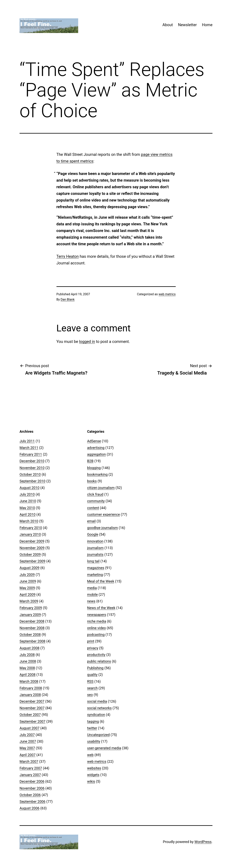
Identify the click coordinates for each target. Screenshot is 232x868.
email (91, 521)
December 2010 (32, 461)
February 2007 (31, 768)
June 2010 (28, 501)
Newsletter (187, 25)
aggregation (97, 454)
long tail (93, 561)
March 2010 (29, 521)
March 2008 (29, 681)
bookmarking (97, 474)
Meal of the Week (101, 581)
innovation (95, 541)
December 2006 (32, 781)
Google (93, 534)
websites (94, 768)
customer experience (104, 514)
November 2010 (32, 468)
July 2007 (27, 735)
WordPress (203, 842)
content (93, 508)
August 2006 (30, 808)
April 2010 (28, 514)
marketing (95, 575)
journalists (95, 554)
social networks (99, 708)
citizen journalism (101, 488)
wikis (91, 781)
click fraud (95, 494)
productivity (96, 655)
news (91, 601)
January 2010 (30, 534)
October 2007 (30, 715)
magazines (96, 568)
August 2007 (30, 728)
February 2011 (31, 454)
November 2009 (32, 548)
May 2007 (27, 748)
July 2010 (27, 494)
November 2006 (32, 788)
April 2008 (28, 675)
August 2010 (30, 488)
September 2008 (32, 641)
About (168, 25)
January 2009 (30, 615)
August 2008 (30, 648)
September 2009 (32, 561)
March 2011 (29, 448)
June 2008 (28, 661)
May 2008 (27, 668)
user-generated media (104, 748)
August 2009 (30, 568)
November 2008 (32, 628)
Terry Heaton (68, 256)
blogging (94, 468)
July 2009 (27, 575)
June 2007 (28, 741)
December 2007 (32, 701)
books (92, 481)
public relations (99, 661)
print (91, 641)
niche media (97, 621)
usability (94, 741)
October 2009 (30, 554)
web (90, 755)
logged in (87, 342)
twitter (92, 728)
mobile (92, 595)
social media (97, 701)
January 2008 (30, 695)
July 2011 (27, 441)
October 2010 (30, 474)
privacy (93, 648)
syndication (96, 715)
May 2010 (27, 508)
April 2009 (28, 595)
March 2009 (29, 601)
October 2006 (30, 795)
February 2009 (31, 608)
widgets (93, 775)
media (92, 588)
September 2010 (32, 481)
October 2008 (30, 635)
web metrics (167, 294)
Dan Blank (68, 299)
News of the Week (101, 608)
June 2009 (28, 581)
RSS (90, 681)
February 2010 (31, 528)
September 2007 (32, 721)
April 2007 (28, 755)
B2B (90, 461)
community (96, 501)
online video (97, 628)
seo (90, 695)
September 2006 (32, 802)
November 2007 (32, 708)
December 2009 (32, 541)
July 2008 (27, 655)
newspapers (97, 615)
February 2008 (31, 688)
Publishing (95, 668)
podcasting (96, 635)
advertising (96, 448)
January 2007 (30, 775)
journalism (95, 548)
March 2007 (29, 761)
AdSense (94, 441)
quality (92, 675)
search (92, 688)
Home (207, 25)
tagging (93, 721)
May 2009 (27, 588)
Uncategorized (99, 735)
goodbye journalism (103, 528)
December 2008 (32, 621)
